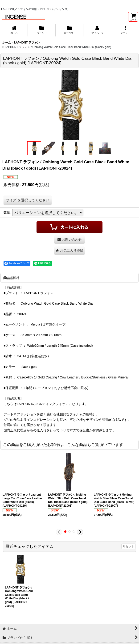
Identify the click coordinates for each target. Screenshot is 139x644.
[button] (125, 30)
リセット (128, 546)
